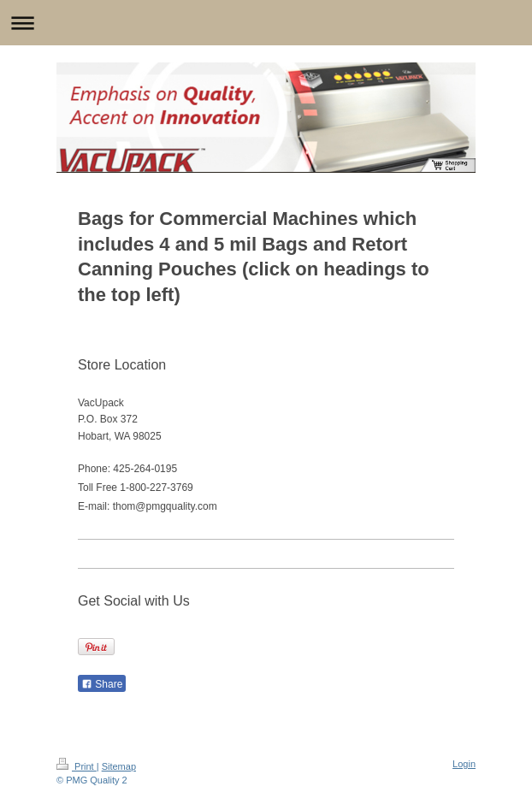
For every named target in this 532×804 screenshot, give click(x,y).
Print (77, 766)
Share (102, 684)
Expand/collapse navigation (266, 23)
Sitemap (119, 766)
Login (464, 764)
